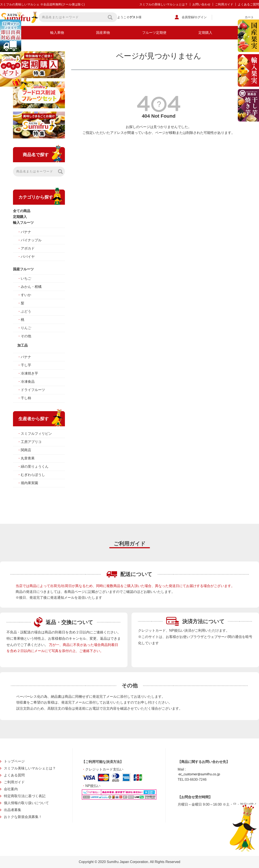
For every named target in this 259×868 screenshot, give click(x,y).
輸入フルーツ (23, 223)
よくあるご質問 (248, 4)
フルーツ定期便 (154, 33)
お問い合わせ (201, 4)
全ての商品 (22, 211)
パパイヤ (26, 257)
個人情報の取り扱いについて (26, 803)
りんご (24, 328)
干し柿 (24, 398)
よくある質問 (14, 775)
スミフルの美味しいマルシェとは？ (164, 4)
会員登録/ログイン (194, 17)
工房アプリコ (29, 442)
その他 (24, 336)
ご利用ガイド (224, 4)
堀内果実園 (28, 483)
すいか (24, 295)
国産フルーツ (23, 269)
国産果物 (103, 33)
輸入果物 (57, 33)
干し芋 (24, 365)
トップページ (14, 761)
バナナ (24, 232)
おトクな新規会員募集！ (23, 817)
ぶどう (24, 311)
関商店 (24, 450)
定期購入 (205, 33)
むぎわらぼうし (31, 475)
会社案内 (11, 789)
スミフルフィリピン (35, 434)
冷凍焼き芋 (28, 373)
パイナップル (29, 240)
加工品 (23, 345)
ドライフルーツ (31, 390)
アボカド (26, 248)
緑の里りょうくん (33, 466)
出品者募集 (13, 810)
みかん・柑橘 (29, 287)
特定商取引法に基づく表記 (25, 796)
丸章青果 (26, 458)
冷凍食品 (26, 382)
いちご (24, 278)
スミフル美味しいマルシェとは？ (30, 768)
